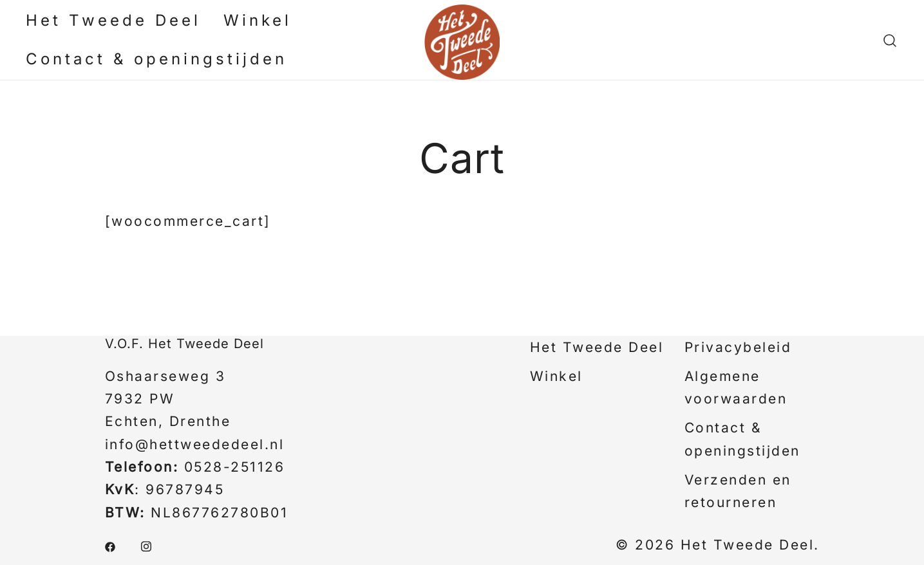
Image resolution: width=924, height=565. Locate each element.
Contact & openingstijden (156, 59)
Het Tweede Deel (113, 20)
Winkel (258, 20)
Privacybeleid (738, 347)
